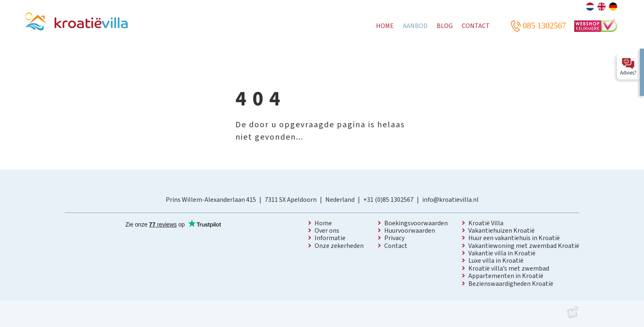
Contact (396, 246)
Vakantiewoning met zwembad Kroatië (524, 246)
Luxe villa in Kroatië (496, 261)
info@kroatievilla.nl (450, 200)
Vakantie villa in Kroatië (502, 253)
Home (323, 223)
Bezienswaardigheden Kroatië (511, 284)
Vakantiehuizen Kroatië (502, 231)
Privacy (394, 238)
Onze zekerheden (339, 246)
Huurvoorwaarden (410, 231)
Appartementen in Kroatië (506, 276)
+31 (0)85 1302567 (388, 200)
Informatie (330, 238)
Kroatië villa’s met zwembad (509, 269)
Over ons (327, 231)
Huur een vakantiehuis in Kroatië (514, 238)
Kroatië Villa (486, 223)
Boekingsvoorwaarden (416, 223)
